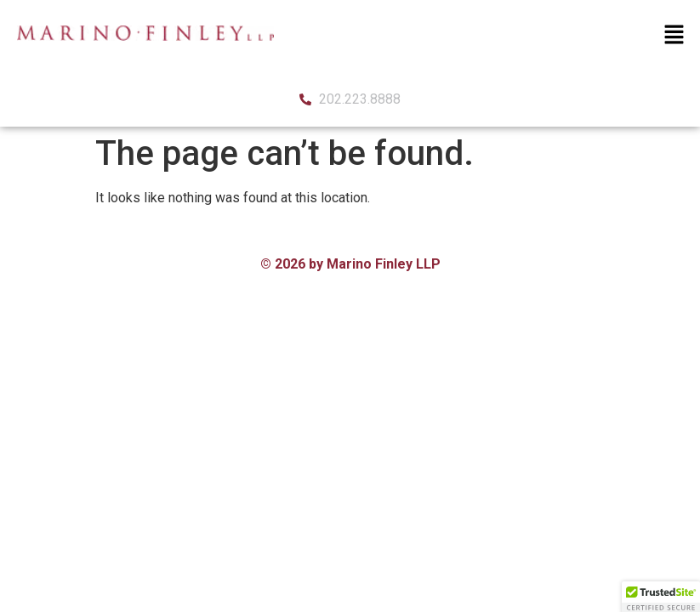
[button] (674, 36)
